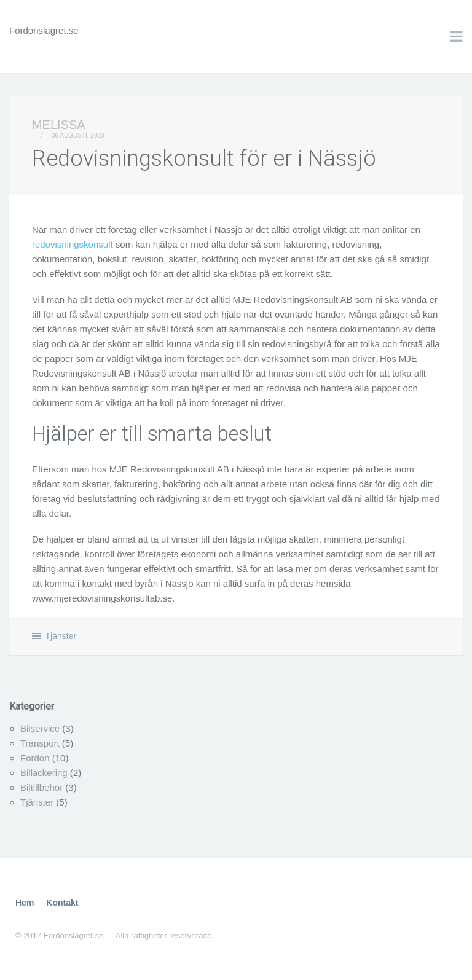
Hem (25, 903)
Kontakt (62, 903)
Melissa (59, 125)
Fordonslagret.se (44, 30)
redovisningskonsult (73, 244)
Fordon (35, 758)
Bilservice (40, 728)
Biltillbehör (41, 787)
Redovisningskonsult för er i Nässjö (204, 159)
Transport (40, 743)
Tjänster (61, 636)
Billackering (44, 773)
